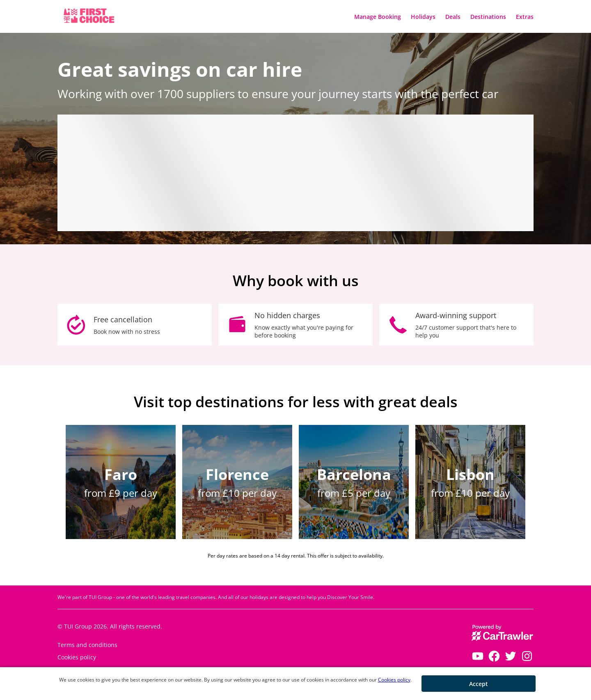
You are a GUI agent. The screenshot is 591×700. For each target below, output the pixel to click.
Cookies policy (394, 680)
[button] (479, 684)
